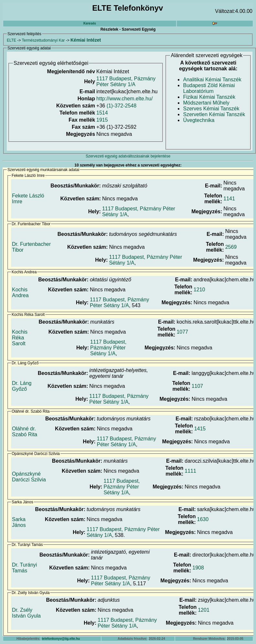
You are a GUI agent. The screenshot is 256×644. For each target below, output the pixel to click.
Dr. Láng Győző (22, 386)
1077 (182, 332)
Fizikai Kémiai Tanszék (209, 97)
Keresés (90, 23)
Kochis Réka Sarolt (20, 338)
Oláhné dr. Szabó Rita (25, 432)
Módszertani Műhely (206, 103)
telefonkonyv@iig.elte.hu (61, 639)
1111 (190, 471)
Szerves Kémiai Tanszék (211, 109)
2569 (231, 247)
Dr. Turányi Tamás (24, 568)
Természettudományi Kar (43, 40)
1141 (229, 199)
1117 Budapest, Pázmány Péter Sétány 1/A (126, 81)
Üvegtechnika (199, 120)
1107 (197, 386)
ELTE (11, 40)
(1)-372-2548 (122, 106)
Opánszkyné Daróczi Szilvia (29, 477)
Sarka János (19, 522)
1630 (203, 519)
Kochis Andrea (20, 292)
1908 (198, 568)
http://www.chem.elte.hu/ (124, 99)
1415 (200, 429)
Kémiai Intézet (86, 40)
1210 (199, 290)
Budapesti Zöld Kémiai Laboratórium (209, 88)
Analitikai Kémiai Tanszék (212, 80)
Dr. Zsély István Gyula (26, 613)
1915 (102, 120)
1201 (204, 610)
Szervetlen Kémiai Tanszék (214, 114)
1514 (102, 113)
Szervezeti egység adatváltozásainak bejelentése (128, 156)
